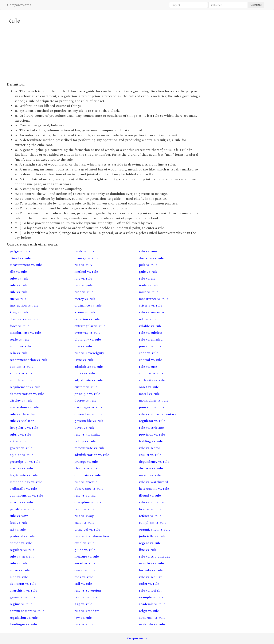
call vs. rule (83, 584)
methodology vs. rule (26, 482)
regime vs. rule (21, 604)
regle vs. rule (20, 339)
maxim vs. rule (150, 475)
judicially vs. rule (152, 536)
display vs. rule (21, 400)
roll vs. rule (148, 319)
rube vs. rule (19, 278)
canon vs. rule (85, 570)
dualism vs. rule (151, 468)
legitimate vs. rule (24, 475)
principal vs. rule (87, 530)
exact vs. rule (84, 523)
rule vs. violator (22, 421)
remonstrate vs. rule (90, 448)
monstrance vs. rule (154, 299)
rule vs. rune (148, 251)
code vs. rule (149, 353)
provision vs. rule (152, 434)
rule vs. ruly (83, 265)
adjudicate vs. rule (89, 380)
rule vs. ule (147, 278)
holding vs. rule (151, 441)
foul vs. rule (19, 523)
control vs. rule (150, 360)
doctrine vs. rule (151, 258)
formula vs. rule (151, 570)
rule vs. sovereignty (89, 353)
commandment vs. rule (27, 611)
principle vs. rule (87, 394)
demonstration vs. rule (27, 394)
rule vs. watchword (153, 482)
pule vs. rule (148, 265)
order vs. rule (149, 584)
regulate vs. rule (22, 550)
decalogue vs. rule (88, 407)
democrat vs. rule (23, 584)
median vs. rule (21, 468)
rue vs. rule (18, 299)
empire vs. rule (21, 373)
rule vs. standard (87, 611)
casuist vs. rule (150, 455)
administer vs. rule (89, 367)
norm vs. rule (84, 509)
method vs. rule (86, 272)
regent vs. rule (150, 543)
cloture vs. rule (86, 468)
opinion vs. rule (22, 455)
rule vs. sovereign (88, 591)
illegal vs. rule (150, 495)
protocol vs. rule (22, 536)
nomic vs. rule (20, 346)
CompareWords (19, 5)
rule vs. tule (19, 292)
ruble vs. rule (84, 251)
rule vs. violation (152, 502)
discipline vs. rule (88, 502)
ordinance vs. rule (88, 305)
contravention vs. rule (26, 495)
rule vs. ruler (19, 563)
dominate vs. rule (88, 475)
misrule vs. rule (21, 502)
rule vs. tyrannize (87, 434)
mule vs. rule (149, 292)
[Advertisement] (104, 54)
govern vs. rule (21, 448)
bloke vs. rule (85, 373)
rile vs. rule (18, 272)
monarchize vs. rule (154, 400)
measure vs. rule (87, 556)
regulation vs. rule (24, 618)
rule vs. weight (150, 591)
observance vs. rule (89, 489)
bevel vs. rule (84, 428)
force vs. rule (20, 326)
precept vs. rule (86, 462)
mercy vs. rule (85, 299)
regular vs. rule (86, 597)
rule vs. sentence (151, 312)
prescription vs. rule (25, 462)
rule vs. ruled (20, 285)
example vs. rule (151, 597)
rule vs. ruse (148, 367)
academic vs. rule (152, 604)
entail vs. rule (85, 563)
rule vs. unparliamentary (157, 414)
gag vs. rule (83, 604)
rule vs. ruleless (151, 333)
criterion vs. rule (87, 319)
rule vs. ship (83, 624)
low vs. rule (83, 346)
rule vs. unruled (151, 339)
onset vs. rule (149, 387)
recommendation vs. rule (29, 360)
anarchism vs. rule (23, 591)
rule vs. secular (150, 577)
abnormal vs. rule (152, 618)
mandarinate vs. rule (25, 333)
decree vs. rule (85, 400)
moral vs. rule (149, 394)
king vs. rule (19, 312)
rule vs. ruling (85, 495)
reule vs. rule (149, 285)
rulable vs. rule (150, 326)
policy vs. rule (85, 441)
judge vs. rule (20, 251)
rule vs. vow (19, 516)
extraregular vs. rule (90, 326)
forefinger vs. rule (23, 624)
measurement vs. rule (26, 265)
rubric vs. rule (20, 434)
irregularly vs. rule (24, 428)
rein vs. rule (19, 353)
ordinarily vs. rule (23, 489)
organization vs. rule (155, 530)
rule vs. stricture (151, 428)
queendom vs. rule (88, 414)
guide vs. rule (85, 550)
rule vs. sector (149, 448)
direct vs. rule (20, 258)
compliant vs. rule (153, 523)
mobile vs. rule (21, 380)
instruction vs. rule (24, 305)
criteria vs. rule (151, 305)
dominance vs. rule (24, 319)
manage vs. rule (86, 258)
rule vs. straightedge (155, 556)
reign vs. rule (149, 611)
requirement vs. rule (25, 387)
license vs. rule (150, 509)
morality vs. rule (151, 563)
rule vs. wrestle (86, 482)
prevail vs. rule (150, 346)
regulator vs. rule (152, 421)
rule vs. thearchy (22, 414)
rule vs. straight (22, 556)
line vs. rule (148, 550)
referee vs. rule (150, 516)
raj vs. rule (18, 530)
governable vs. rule (89, 421)
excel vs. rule (84, 543)
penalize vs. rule (22, 509)
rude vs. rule (84, 292)
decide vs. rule (21, 543)
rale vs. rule (83, 278)
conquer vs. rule (151, 373)
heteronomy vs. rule (154, 489)
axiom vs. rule (85, 312)
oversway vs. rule (87, 333)
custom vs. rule (86, 387)
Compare (256, 5)
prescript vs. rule (152, 407)
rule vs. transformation (92, 536)
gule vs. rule (148, 272)
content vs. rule (22, 367)
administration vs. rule (92, 455)
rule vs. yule (84, 285)
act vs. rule (18, 441)
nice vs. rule (19, 577)
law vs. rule (83, 618)
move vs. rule (20, 570)
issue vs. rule (84, 360)
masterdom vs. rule (24, 407)
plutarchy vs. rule (88, 339)
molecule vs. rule (152, 624)
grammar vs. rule (23, 597)
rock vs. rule (84, 577)
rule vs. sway (84, 516)
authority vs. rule (152, 380)
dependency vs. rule (154, 462)
